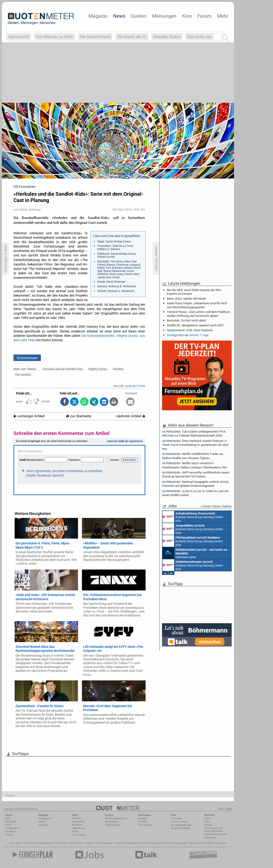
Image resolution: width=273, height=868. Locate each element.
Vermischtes (78, 822)
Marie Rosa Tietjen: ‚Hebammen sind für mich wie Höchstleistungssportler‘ (197, 305)
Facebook (11, 831)
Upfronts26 (19, 37)
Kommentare (27, 358)
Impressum (210, 837)
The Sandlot (23, 374)
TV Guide (119, 843)
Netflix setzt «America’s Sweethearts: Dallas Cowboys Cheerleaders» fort (194, 465)
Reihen (42, 822)
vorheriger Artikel (29, 416)
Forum (204, 16)
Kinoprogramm (180, 843)
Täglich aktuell (113, 825)
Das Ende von (200, 37)
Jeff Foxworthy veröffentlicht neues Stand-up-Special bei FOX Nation (196, 474)
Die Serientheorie (95, 37)
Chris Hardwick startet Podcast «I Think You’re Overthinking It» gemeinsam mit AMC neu (195, 445)
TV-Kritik (142, 822)
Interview (43, 825)
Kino (187, 16)
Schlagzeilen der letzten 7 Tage (188, 335)
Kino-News (177, 818)
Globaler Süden (167, 37)
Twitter (9, 835)
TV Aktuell (28, 843)
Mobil (8, 825)
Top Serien (220, 843)
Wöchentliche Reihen (116, 818)
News (119, 16)
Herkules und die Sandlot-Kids (63, 369)
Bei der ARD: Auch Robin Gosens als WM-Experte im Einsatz (194, 292)
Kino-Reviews (145, 825)
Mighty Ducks (98, 369)
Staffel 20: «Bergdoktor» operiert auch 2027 (195, 325)
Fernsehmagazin (44, 843)
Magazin (98, 16)
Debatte (142, 818)
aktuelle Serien (162, 843)
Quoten (139, 16)
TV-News (76, 818)
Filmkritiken (61, 843)
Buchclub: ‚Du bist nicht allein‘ (187, 320)
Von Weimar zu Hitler (55, 37)
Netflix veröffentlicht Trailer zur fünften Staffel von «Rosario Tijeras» (193, 456)
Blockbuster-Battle (181, 828)
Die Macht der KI (132, 37)
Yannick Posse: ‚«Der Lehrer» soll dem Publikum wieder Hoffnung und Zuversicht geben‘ (198, 314)
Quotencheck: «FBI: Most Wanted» (190, 330)
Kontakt (208, 825)
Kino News (16, 843)
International (79, 828)
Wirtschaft (77, 825)
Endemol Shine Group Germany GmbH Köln (193, 517)
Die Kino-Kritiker (179, 822)
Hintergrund (45, 818)
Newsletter (11, 822)
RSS (8, 818)
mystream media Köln (195, 553)
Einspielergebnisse (181, 825)
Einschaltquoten (104, 843)
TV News (89, 843)
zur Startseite (79, 416)
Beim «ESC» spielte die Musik (186, 298)
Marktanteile (112, 822)
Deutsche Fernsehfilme (201, 843)
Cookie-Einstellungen (216, 834)
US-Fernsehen (79, 835)
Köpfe (75, 831)
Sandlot (118, 369)
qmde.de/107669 (135, 386)
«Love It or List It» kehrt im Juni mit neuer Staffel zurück (195, 493)
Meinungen (164, 16)
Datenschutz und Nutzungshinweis (214, 830)
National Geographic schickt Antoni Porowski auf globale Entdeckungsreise (195, 484)
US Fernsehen (76, 843)
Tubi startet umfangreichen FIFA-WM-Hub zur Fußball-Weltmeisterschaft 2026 (194, 433)
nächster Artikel (131, 416)
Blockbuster (132, 843)
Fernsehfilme (146, 843)
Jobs (207, 822)
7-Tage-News (12, 828)
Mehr (223, 16)
